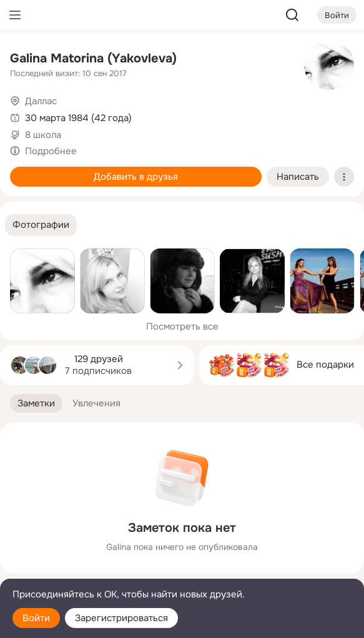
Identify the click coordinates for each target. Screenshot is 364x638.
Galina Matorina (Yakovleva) (93, 58)
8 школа (43, 135)
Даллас (41, 101)
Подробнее (51, 151)
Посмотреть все (182, 326)
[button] (41, 225)
